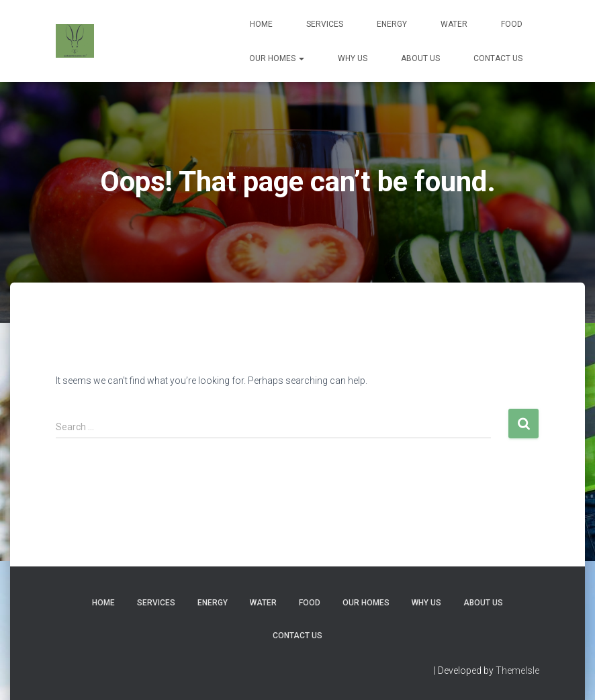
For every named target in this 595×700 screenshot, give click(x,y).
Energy (392, 24)
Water (454, 24)
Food (512, 24)
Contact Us (498, 58)
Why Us (353, 58)
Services (325, 24)
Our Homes (277, 58)
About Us (420, 58)
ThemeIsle (517, 670)
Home (261, 24)
